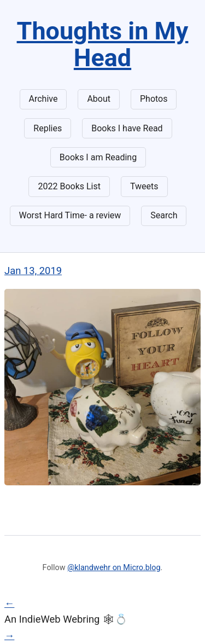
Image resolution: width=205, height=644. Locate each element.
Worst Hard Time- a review (70, 215)
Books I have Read (127, 128)
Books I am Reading (98, 157)
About (99, 99)
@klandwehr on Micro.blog (114, 568)
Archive (43, 99)
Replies (48, 128)
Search (164, 215)
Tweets (144, 186)
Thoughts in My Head (103, 44)
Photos (154, 99)
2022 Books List (69, 186)
